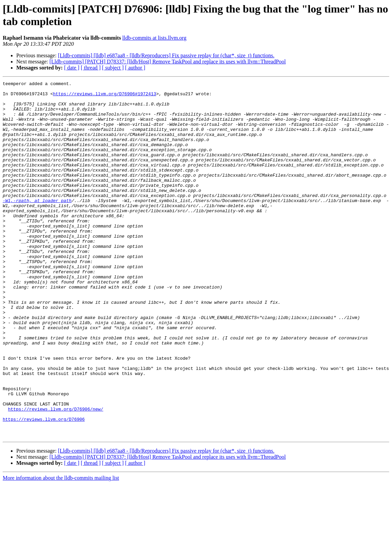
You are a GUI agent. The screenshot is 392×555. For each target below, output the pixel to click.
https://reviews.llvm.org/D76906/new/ (56, 475)
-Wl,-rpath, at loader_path (37, 225)
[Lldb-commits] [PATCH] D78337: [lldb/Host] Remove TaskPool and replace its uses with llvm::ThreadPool (168, 62)
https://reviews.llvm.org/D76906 (44, 487)
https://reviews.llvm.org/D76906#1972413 (104, 97)
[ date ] (72, 68)
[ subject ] (113, 68)
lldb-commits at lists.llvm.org (154, 38)
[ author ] (135, 68)
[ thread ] (91, 68)
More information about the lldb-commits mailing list (61, 549)
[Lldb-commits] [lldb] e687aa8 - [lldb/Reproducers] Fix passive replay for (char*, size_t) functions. (166, 55)
